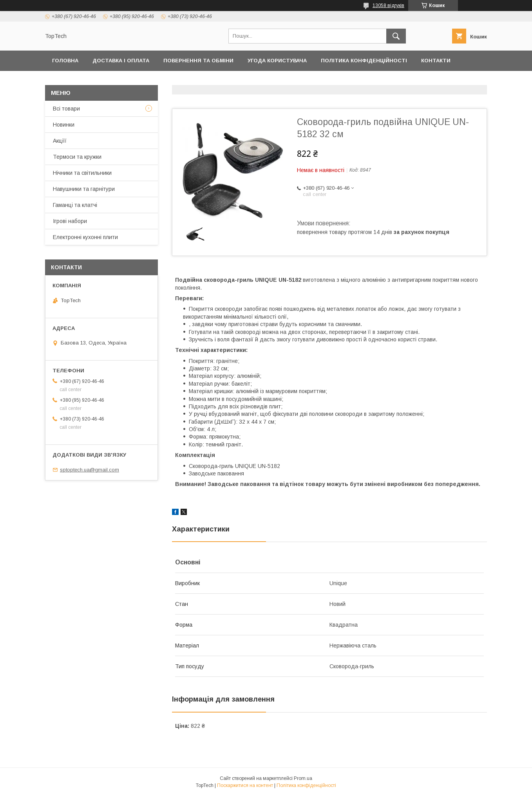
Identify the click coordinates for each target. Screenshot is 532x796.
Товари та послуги (81, 81)
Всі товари (66, 109)
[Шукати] (396, 36)
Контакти (436, 61)
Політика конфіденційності (364, 61)
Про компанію (227, 81)
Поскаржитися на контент (245, 785)
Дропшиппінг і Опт (162, 81)
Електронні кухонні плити (85, 237)
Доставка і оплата (121, 61)
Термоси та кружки (77, 157)
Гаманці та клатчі (75, 205)
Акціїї (60, 141)
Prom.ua (303, 778)
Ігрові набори (70, 221)
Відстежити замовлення (301, 81)
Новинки (64, 125)
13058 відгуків (388, 5)
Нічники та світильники (82, 173)
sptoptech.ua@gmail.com (90, 470)
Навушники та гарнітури (84, 189)
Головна (65, 61)
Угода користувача (277, 61)
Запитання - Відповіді (387, 81)
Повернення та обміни (198, 61)
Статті (445, 81)
